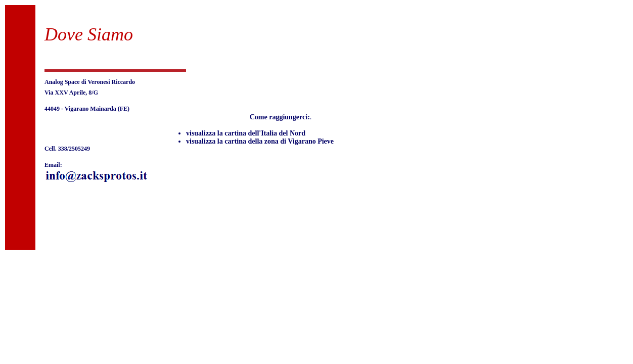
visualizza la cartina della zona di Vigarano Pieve (260, 141)
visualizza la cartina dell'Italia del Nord (246, 133)
